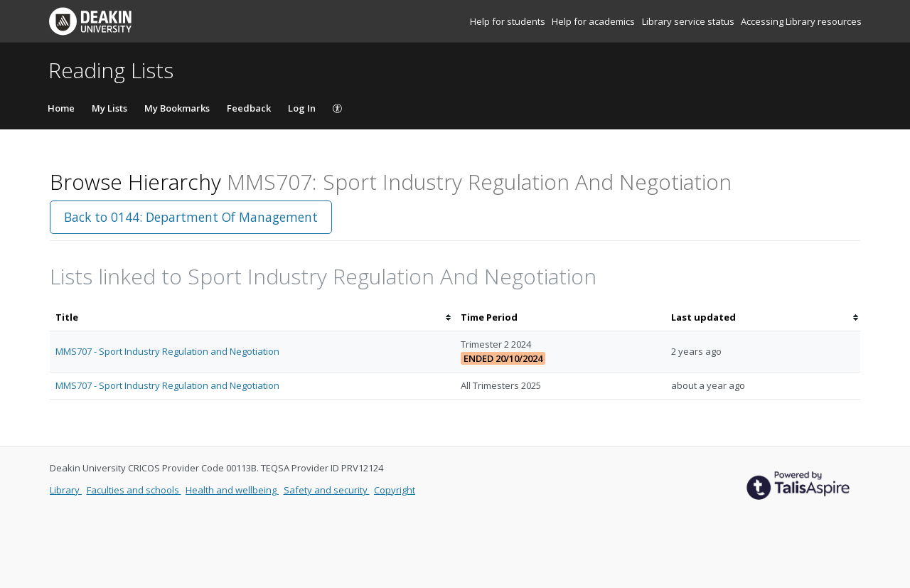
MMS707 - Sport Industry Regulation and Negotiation (167, 351)
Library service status (689, 21)
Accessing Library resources (801, 21)
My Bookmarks (177, 108)
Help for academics (594, 21)
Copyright (395, 490)
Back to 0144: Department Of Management (191, 217)
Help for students (509, 21)
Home (61, 108)
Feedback (249, 108)
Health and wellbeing (232, 490)
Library (66, 490)
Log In (302, 108)
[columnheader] (252, 317)
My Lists (109, 108)
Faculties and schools (134, 490)
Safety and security (327, 490)
